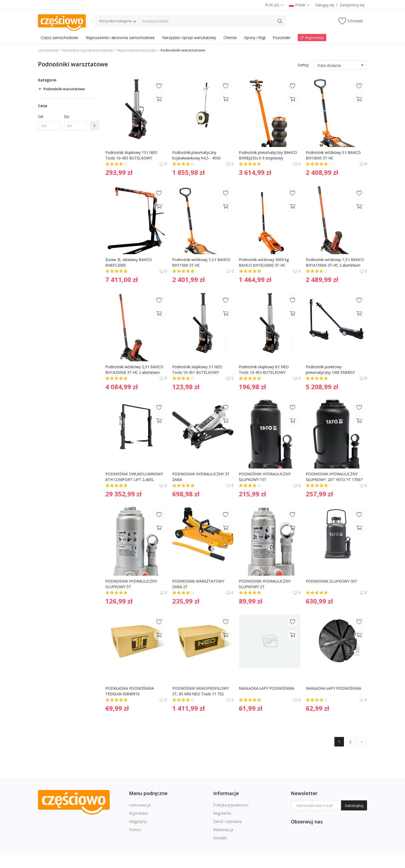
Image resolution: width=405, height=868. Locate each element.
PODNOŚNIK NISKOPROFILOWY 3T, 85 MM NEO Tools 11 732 (201, 691)
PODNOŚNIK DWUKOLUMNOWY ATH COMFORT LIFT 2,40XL (135, 477)
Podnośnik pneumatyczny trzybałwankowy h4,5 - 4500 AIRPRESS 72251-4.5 (197, 155)
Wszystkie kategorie (116, 21)
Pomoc (135, 830)
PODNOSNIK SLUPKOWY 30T (331, 581)
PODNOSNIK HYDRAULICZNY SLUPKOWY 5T (132, 584)
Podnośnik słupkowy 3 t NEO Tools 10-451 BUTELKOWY (198, 370)
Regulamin (222, 813)
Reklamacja (223, 830)
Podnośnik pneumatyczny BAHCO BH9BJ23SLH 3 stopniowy (268, 155)
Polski (300, 5)
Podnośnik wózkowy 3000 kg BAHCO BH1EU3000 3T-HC (264, 262)
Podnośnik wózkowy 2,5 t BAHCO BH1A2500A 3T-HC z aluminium (135, 370)
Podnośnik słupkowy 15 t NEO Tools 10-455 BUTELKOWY (132, 155)
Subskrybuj (354, 806)
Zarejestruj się (352, 5)
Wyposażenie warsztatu (137, 50)
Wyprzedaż (138, 813)
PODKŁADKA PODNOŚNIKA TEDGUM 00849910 (130, 691)
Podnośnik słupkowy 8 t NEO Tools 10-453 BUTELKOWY (264, 370)
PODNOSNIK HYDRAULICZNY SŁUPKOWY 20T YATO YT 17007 (335, 477)
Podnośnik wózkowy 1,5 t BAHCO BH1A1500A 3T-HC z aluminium (335, 262)
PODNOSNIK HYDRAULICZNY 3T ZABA (201, 477)
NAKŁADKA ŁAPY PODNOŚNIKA (267, 688)
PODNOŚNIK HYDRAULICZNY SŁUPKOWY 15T (265, 477)
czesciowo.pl (48, 50)
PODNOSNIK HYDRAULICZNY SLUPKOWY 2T (265, 584)
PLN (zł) (274, 5)
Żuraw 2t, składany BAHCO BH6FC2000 (129, 262)
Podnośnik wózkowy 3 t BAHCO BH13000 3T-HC (334, 155)
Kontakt (220, 838)
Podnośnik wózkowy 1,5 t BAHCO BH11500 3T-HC (202, 262)
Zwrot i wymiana (227, 821)
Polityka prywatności (231, 805)
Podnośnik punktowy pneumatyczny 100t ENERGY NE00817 (331, 370)
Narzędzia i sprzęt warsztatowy (88, 50)
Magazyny (138, 821)
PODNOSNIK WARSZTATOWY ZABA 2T (199, 584)
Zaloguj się (325, 5)
